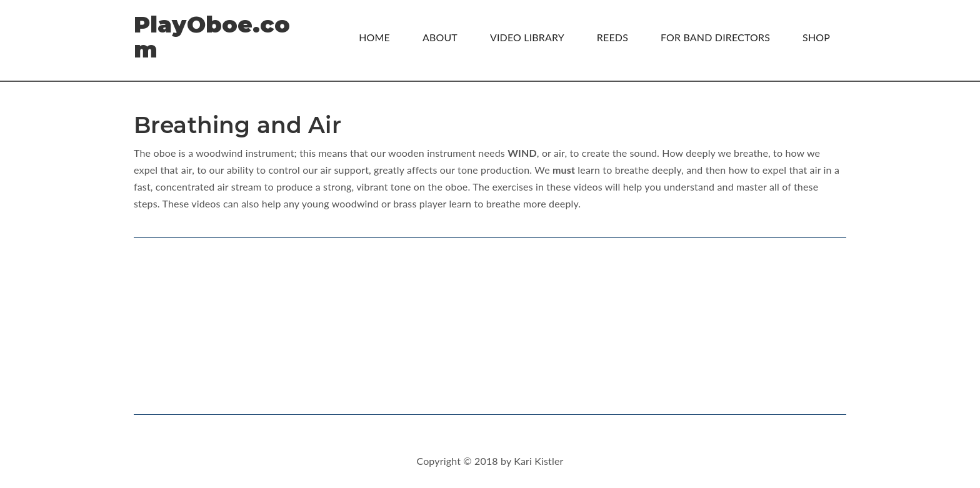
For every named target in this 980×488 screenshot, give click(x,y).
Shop (816, 37)
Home (374, 37)
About (440, 37)
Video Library (527, 37)
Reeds (612, 37)
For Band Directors (715, 37)
